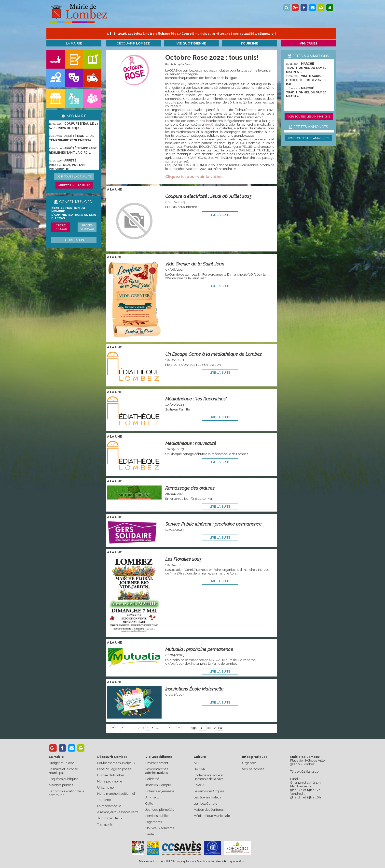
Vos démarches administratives (157, 771)
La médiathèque (109, 806)
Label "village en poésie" (115, 769)
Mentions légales (209, 861)
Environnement (157, 763)
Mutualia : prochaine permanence (199, 649)
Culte (149, 803)
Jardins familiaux (110, 818)
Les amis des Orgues (209, 791)
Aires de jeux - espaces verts (118, 812)
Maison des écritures (209, 810)
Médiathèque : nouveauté (191, 443)
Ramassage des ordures (190, 488)
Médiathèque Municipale (212, 816)
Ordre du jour (61, 227)
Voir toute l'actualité (74, 177)
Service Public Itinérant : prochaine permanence (213, 524)
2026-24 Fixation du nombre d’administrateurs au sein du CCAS (74, 213)
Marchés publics (61, 785)
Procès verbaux (87, 227)
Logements (154, 822)
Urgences (249, 763)
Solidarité (152, 779)
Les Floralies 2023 (183, 559)
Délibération (74, 240)
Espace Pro (234, 861)
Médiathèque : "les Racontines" (196, 399)
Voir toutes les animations (309, 117)
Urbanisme (105, 787)
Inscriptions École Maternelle (194, 689)
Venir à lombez (253, 769)
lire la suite (220, 215)
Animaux (152, 797)
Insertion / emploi (158, 785)
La (74, 43)
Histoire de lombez (111, 775)
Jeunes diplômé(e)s (160, 810)
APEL (198, 763)
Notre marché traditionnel (116, 794)
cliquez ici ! (267, 34)
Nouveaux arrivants (160, 828)
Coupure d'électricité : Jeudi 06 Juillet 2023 (208, 196)
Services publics (157, 816)
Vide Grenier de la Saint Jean (195, 264)
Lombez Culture (206, 803)
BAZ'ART (200, 769)
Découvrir (133, 43)
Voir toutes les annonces (309, 138)
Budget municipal (62, 763)
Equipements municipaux (116, 763)
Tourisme (104, 800)
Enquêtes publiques (63, 779)
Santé (150, 834)
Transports (105, 824)
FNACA (199, 785)
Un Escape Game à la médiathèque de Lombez (213, 354)
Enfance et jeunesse (160, 791)
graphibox (187, 861)
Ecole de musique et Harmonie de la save (209, 777)
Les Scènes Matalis (207, 797)
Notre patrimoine (110, 781)
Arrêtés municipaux (74, 185)
